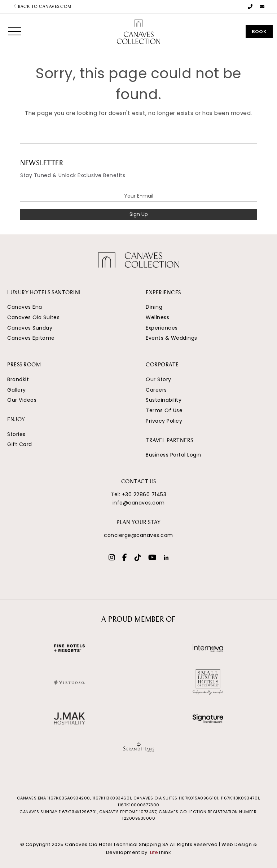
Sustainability (164, 400)
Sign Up (139, 214)
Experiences (162, 328)
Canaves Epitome (31, 338)
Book (259, 32)
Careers (156, 390)
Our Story (159, 379)
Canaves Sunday (30, 328)
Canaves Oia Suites (33, 317)
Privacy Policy (164, 421)
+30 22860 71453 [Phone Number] (144, 494)
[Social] (112, 558)
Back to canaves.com (43, 7)
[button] (15, 31)
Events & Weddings (172, 338)
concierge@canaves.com (138, 535)
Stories (16, 434)
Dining (154, 307)
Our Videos (22, 400)
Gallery (17, 390)
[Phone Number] (250, 7)
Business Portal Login (173, 455)
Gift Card (20, 444)
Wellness (157, 317)
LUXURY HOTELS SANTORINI (44, 293)
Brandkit (18, 379)
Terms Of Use (164, 410)
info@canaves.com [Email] (139, 503)
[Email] (262, 7)
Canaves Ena (25, 307)
